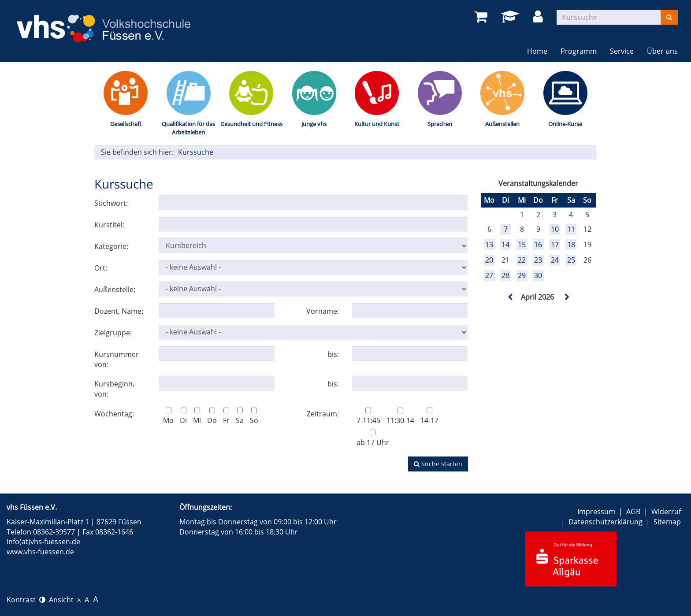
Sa (240, 416)
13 (489, 245)
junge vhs (314, 124)
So (254, 416)
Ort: (101, 268)
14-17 (429, 416)
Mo (168, 416)
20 (489, 260)
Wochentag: (114, 414)
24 (555, 260)
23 (538, 260)
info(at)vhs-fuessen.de (43, 542)
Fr (226, 416)
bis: (333, 354)
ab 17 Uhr (373, 438)
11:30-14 (400, 416)
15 (522, 245)
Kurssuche (196, 152)
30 (538, 275)
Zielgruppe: (113, 333)
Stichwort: (111, 203)
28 (505, 275)
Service (622, 51)
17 (555, 245)
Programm (579, 51)
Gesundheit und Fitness (251, 124)
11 (571, 229)
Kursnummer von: (117, 359)
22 (522, 260)
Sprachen (440, 124)
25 (571, 260)
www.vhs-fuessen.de (40, 552)
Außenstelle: (115, 289)
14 (505, 245)
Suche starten (438, 464)
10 (555, 229)
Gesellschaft (126, 124)
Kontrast (26, 600)
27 (489, 275)
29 (522, 275)
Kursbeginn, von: (114, 389)
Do (212, 416)
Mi (197, 416)
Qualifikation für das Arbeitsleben (188, 128)
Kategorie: (111, 246)
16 (538, 245)
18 (571, 245)
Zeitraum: (323, 414)
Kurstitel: (109, 225)
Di (183, 416)
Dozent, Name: (119, 311)
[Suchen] (669, 17)
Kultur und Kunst (377, 124)
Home (537, 51)
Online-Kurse (565, 124)
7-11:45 (368, 416)
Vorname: (323, 311)
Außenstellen (502, 124)
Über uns (662, 51)
